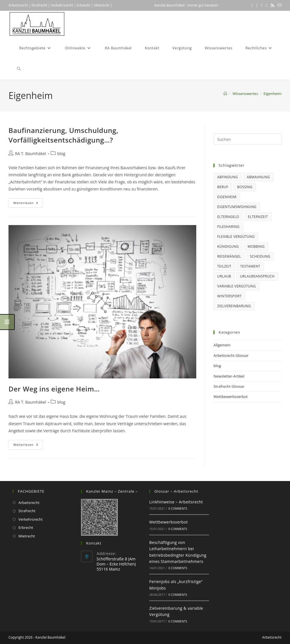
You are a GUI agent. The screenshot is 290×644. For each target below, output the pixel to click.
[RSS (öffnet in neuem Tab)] (272, 5)
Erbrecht (84, 5)
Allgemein (222, 345)
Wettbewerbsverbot (231, 397)
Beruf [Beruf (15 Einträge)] (223, 187)
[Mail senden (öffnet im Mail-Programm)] (279, 5)
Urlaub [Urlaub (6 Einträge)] (224, 276)
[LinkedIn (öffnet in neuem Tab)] (262, 5)
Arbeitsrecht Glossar (231, 355)
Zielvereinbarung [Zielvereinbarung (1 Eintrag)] (234, 306)
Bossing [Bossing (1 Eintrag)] (245, 187)
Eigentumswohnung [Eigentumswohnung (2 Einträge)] (237, 207)
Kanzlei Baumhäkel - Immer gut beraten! (186, 5)
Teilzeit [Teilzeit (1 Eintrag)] (224, 266)
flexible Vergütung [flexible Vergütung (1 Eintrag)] (236, 237)
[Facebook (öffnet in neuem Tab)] (257, 5)
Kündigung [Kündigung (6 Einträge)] (228, 246)
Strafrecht (39, 5)
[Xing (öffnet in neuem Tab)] (267, 5)
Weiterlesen (28, 204)
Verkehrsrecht (62, 5)
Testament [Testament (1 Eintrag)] (250, 266)
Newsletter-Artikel (229, 376)
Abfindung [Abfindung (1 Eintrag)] (228, 177)
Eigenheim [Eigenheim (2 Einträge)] (227, 197)
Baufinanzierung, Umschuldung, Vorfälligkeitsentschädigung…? (63, 135)
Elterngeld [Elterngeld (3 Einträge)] (228, 217)
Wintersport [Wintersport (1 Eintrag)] (229, 296)
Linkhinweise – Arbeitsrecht (176, 502)
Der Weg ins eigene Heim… (54, 389)
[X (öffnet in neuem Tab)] (252, 5)
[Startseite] (225, 94)
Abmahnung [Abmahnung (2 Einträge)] (258, 177)
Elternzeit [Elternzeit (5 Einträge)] (258, 217)
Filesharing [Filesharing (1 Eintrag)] (228, 227)
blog (61, 153)
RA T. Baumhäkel (31, 153)
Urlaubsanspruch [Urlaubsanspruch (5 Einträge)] (257, 276)
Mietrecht (101, 5)
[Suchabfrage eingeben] (248, 139)
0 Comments (178, 509)
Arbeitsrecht (18, 5)
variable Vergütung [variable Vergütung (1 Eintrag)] (236, 286)
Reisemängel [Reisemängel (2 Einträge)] (229, 256)
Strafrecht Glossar (229, 386)
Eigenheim (273, 94)
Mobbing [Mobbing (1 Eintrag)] (256, 246)
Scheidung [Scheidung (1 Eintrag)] (260, 256)
